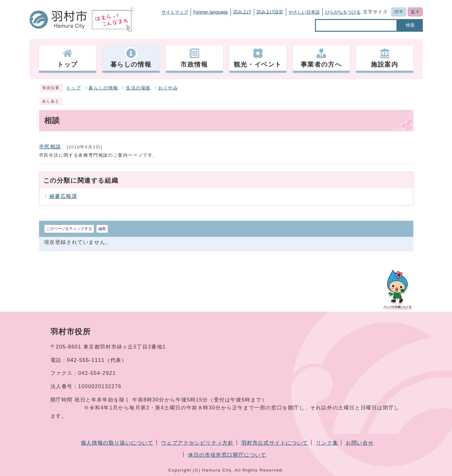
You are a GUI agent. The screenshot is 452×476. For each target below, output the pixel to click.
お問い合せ (360, 443)
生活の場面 (138, 88)
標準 (399, 12)
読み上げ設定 (270, 12)
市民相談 (50, 147)
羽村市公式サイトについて (275, 443)
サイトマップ (175, 12)
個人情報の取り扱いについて (117, 443)
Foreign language (211, 12)
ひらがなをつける (343, 12)
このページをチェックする (69, 229)
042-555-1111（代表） (97, 360)
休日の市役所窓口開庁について (227, 455)
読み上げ (242, 12)
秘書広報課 (63, 196)
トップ (74, 88)
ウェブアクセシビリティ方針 (197, 443)
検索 (410, 25)
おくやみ (168, 88)
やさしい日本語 (304, 12)
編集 (102, 229)
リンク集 (327, 443)
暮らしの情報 (103, 88)
